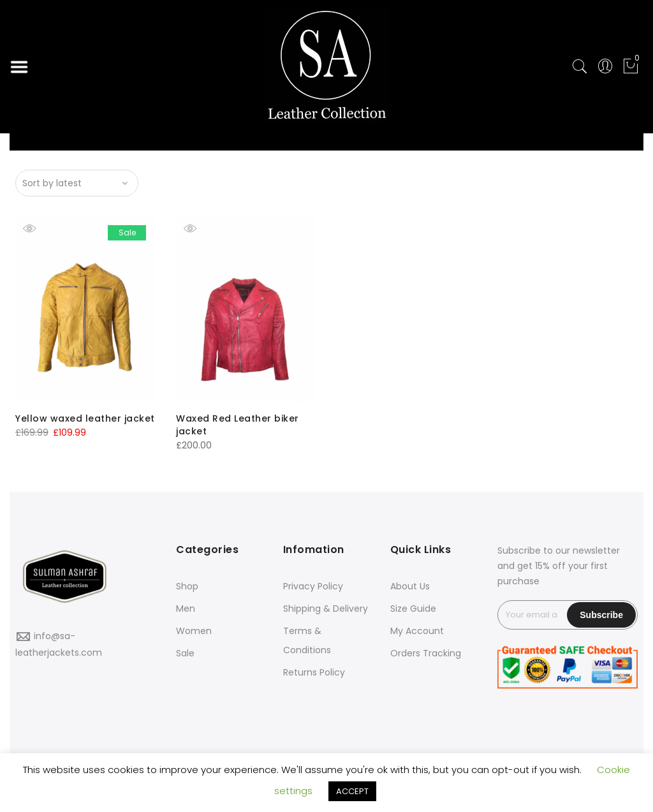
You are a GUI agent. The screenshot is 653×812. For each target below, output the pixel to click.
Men (186, 609)
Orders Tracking (426, 653)
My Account (417, 631)
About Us (410, 586)
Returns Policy (314, 672)
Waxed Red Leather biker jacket (238, 425)
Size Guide (413, 609)
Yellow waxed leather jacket (85, 418)
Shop (187, 586)
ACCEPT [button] (352, 791)
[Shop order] (77, 183)
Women (194, 631)
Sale (185, 653)
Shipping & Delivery (326, 609)
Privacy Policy (313, 586)
